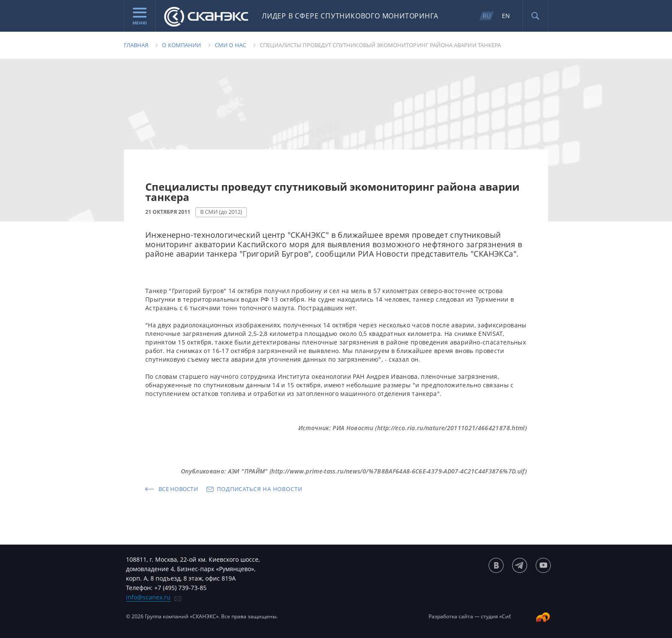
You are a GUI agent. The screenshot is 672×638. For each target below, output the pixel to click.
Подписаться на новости (260, 489)
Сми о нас (230, 45)
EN (506, 16)
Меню (140, 17)
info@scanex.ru (148, 597)
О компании (181, 45)
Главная (136, 45)
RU (487, 16)
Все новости (178, 489)
